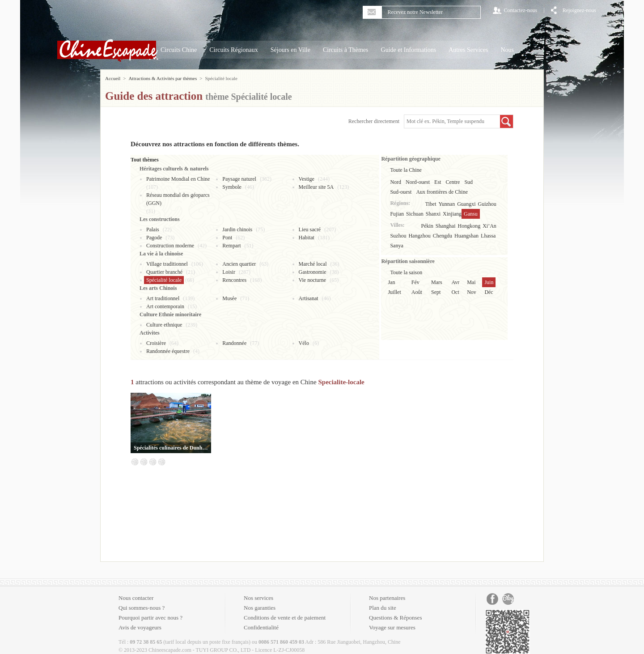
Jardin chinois (237, 229)
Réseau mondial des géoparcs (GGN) (178, 199)
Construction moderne (170, 246)
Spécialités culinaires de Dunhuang (171, 448)
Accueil (113, 78)
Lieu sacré (310, 229)
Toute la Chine (406, 170)
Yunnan (447, 204)
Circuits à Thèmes (346, 50)
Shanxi (433, 214)
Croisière (156, 343)
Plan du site (383, 608)
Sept (436, 292)
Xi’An (489, 226)
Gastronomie (313, 272)
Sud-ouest (401, 192)
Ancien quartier (239, 264)
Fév (415, 282)
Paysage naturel (239, 179)
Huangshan (466, 236)
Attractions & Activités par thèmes (163, 78)
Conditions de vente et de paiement (285, 618)
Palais (153, 229)
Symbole (232, 187)
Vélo (304, 343)
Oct (455, 292)
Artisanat (309, 298)
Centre (453, 182)
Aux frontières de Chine (442, 192)
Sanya (396, 246)
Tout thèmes (145, 160)
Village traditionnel (167, 264)
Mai (471, 282)
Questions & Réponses (395, 618)
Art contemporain (165, 306)
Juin (489, 282)
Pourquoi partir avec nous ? (150, 618)
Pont (227, 238)
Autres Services (468, 50)
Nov (472, 292)
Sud (468, 182)
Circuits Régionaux (234, 50)
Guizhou (487, 204)
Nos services (258, 598)
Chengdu (443, 236)
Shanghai (446, 226)
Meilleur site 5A (316, 187)
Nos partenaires (387, 598)
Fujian (397, 214)
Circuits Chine (179, 50)
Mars (437, 282)
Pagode (154, 238)
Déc (489, 292)
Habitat (307, 238)
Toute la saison (406, 272)
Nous (507, 50)
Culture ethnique (164, 325)
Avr (455, 282)
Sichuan (415, 214)
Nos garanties (260, 608)
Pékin (427, 226)
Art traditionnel (163, 298)
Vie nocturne (313, 280)
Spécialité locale (164, 280)
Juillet (394, 292)
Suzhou (398, 236)
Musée (229, 298)
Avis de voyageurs (140, 627)
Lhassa (488, 236)
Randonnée (234, 343)
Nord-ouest (418, 182)
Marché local (313, 264)
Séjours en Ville (290, 50)
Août (417, 292)
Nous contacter (136, 598)
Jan (391, 282)
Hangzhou (419, 236)
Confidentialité (261, 627)
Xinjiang (452, 214)
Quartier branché (164, 272)
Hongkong (469, 226)
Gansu (471, 214)
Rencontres (234, 280)
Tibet (431, 204)
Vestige (307, 179)
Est (438, 182)
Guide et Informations (409, 50)
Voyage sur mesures (392, 627)
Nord (396, 182)
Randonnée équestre (168, 351)
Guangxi (466, 204)
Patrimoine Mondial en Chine (178, 179)
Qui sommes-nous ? (142, 608)
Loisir (229, 272)
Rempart (231, 246)
